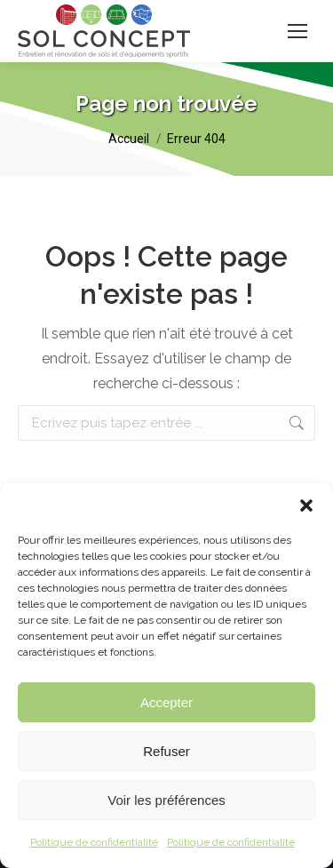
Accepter (166, 702)
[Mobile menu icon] (297, 31)
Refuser (166, 751)
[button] (306, 506)
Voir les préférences (166, 800)
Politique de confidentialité (94, 842)
